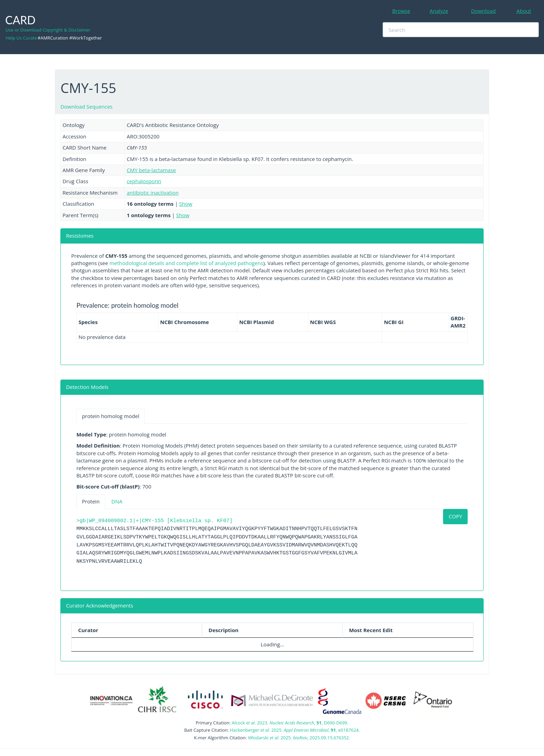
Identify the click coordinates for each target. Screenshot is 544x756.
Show (186, 204)
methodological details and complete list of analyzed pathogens (186, 263)
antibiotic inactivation (153, 193)
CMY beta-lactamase (151, 170)
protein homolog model (110, 416)
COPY (455, 516)
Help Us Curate (21, 38)
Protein (91, 501)
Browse (401, 11)
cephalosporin (144, 181)
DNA (117, 501)
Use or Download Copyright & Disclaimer (48, 30)
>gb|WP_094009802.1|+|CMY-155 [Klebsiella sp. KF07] (154, 521)
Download (483, 11)
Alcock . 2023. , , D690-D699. (290, 723)
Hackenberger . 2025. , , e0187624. (295, 730)
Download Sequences (86, 107)
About (524, 11)
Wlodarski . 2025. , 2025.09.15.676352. (299, 738)
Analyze (439, 11)
